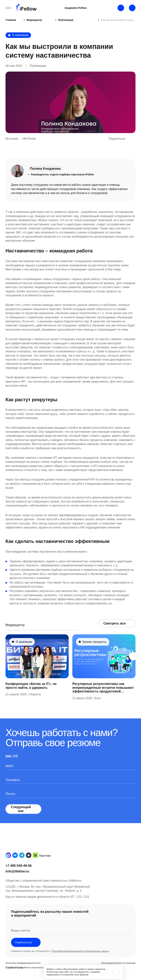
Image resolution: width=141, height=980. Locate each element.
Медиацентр (28, 20)
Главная (11, 20)
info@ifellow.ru (17, 879)
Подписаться (26, 950)
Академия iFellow (76, 8)
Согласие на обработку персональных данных (31, 975)
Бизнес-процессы (95, 649)
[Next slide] (133, 664)
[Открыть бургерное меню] (8, 8)
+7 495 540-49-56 (19, 873)
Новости (35, 702)
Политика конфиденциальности (23, 971)
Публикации (48, 20)
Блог (98, 706)
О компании (20, 35)
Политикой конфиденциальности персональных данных (80, 959)
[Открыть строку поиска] (132, 8)
